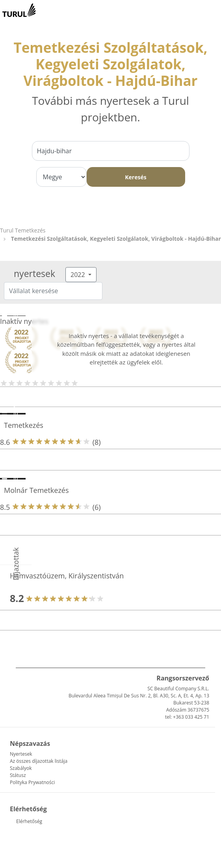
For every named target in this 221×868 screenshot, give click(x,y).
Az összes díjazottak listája (39, 761)
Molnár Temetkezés (36, 490)
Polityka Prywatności (32, 782)
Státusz (18, 775)
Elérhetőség (29, 821)
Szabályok (21, 768)
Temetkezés (24, 425)
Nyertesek (21, 754)
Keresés (136, 177)
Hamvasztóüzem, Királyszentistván (67, 576)
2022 (79, 275)
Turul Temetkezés (23, 230)
